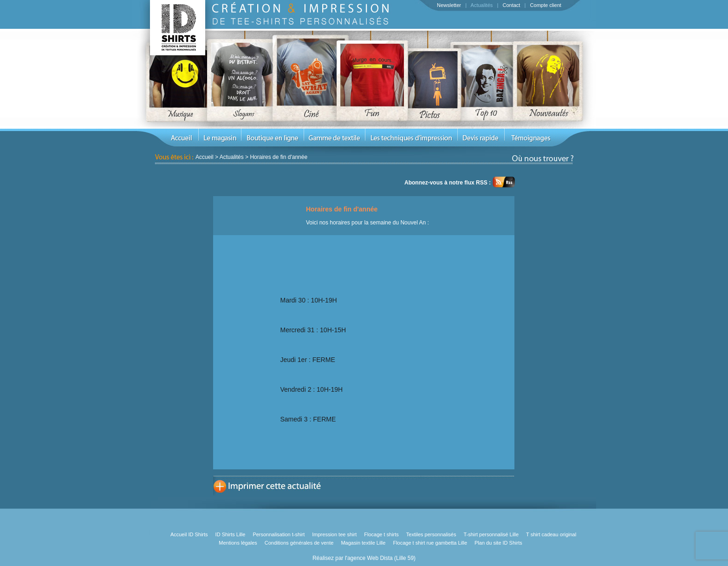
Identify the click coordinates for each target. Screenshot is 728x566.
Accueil (205, 157)
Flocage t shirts (381, 534)
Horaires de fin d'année (279, 157)
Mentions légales (238, 543)
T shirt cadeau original (551, 534)
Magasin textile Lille (363, 543)
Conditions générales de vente (299, 543)
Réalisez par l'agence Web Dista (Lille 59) (364, 558)
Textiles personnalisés (431, 534)
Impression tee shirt (334, 534)
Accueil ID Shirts (189, 534)
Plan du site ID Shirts (498, 543)
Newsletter (449, 5)
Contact (511, 5)
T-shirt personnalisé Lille (491, 534)
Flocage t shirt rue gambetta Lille (430, 543)
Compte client (546, 5)
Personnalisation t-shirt (279, 534)
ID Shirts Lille (231, 534)
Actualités (482, 5)
